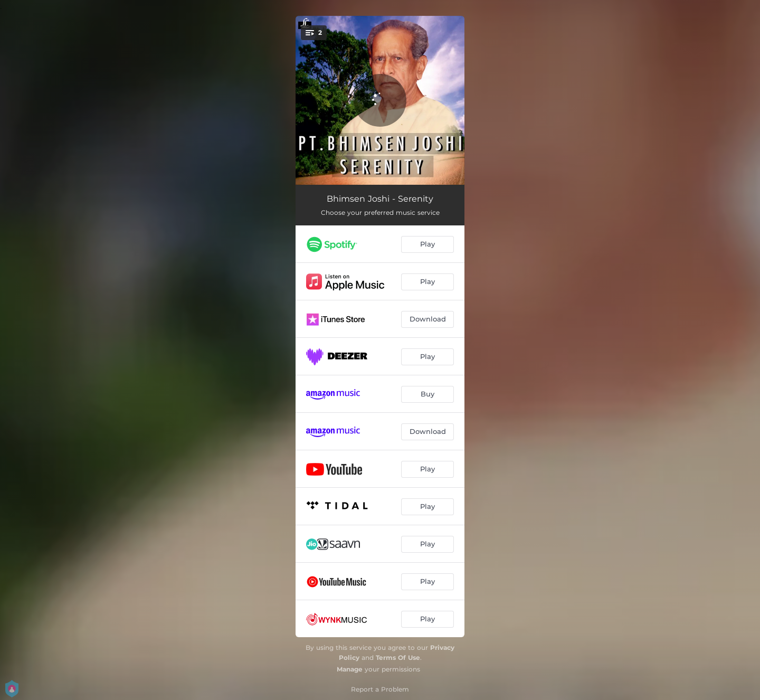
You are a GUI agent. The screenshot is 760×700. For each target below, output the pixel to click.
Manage (350, 669)
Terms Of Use (398, 658)
